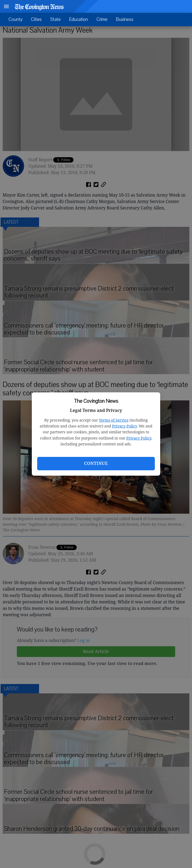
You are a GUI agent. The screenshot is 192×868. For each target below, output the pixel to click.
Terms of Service (114, 420)
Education (79, 19)
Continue (96, 463)
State (55, 19)
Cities (36, 19)
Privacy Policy (124, 426)
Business (125, 19)
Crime (102, 19)
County (16, 19)
